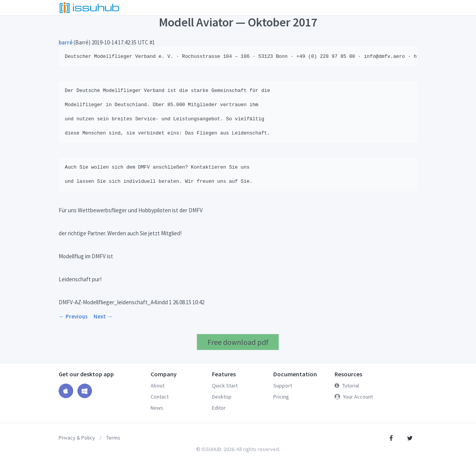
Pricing (281, 397)
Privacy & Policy (77, 438)
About (158, 386)
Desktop (222, 397)
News (157, 408)
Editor (219, 408)
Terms (113, 438)
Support (283, 386)
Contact (160, 397)
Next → (103, 316)
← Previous (73, 316)
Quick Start (225, 386)
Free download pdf (238, 342)
